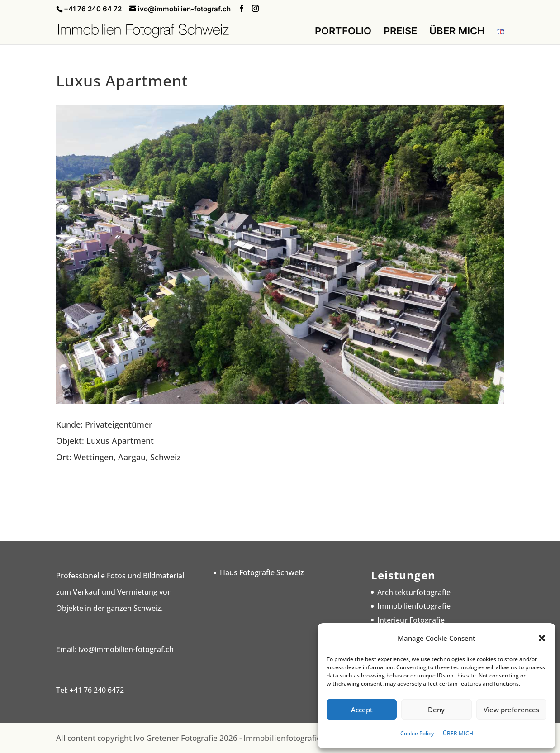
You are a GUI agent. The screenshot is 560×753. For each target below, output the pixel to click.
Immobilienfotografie (414, 606)
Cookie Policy (417, 733)
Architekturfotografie (414, 592)
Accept (362, 710)
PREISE (400, 32)
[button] (542, 638)
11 (318, 380)
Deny (436, 710)
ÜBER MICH (458, 733)
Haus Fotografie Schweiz (262, 572)
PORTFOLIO (343, 32)
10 (311, 380)
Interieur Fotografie (411, 620)
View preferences (511, 710)
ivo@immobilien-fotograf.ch (126, 649)
